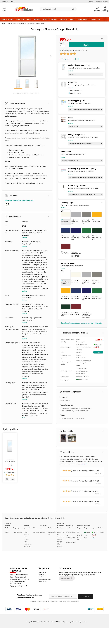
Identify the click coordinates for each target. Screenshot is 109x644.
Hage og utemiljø (7, 19)
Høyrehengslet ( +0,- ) (76, 93)
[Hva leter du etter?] (58, 9)
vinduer (14, 116)
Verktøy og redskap (50, 19)
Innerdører (63, 19)
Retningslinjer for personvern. (69, 601)
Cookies (41, 577)
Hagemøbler (83, 19)
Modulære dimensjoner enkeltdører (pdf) (19, 200)
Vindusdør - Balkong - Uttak (10, 461)
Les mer (84, 464)
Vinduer (73, 19)
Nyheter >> (5, 2)
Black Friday (43, 581)
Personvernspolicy (45, 579)
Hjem (3, 24)
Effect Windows (65, 401)
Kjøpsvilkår (42, 572)
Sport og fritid (95, 19)
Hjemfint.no (42, 575)
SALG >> (14, 2)
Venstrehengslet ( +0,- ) (77, 91)
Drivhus (37, 19)
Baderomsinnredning (24, 19)
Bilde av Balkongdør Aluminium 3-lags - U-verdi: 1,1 (26, 93)
